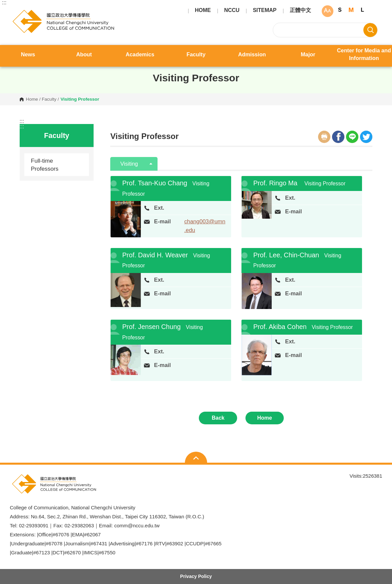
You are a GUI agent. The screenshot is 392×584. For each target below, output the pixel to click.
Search (370, 30)
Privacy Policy (196, 576)
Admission (252, 54)
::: (4, 3)
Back (218, 418)
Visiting (130, 164)
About (84, 54)
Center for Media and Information (364, 54)
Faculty (196, 54)
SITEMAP (265, 10)
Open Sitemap (196, 458)
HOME (203, 10)
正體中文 (300, 10)
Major (308, 54)
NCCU (232, 10)
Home (32, 99)
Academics (140, 54)
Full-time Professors (45, 165)
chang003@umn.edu (205, 226)
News (28, 54)
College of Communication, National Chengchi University (15, 12)
